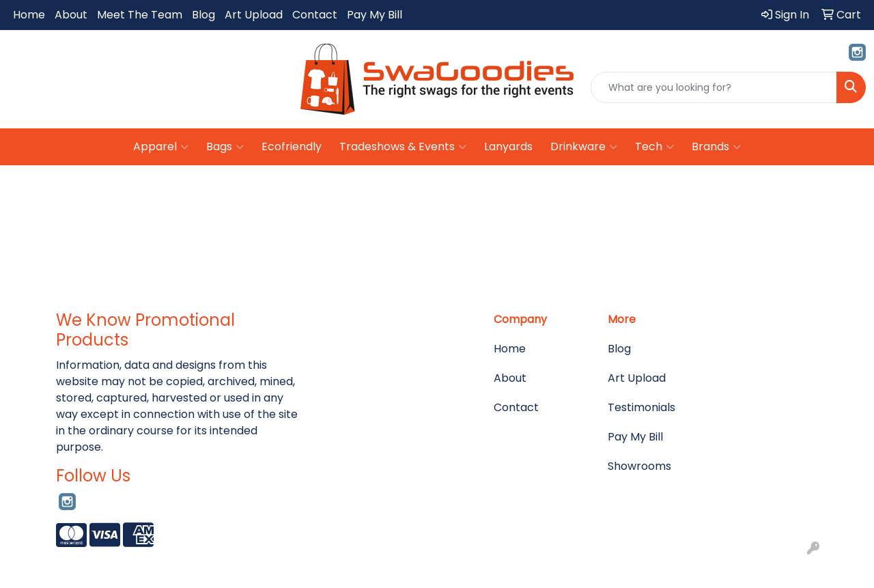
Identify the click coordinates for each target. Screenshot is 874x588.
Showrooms (639, 466)
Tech (654, 147)
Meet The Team (140, 15)
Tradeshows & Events (403, 147)
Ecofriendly (292, 146)
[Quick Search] (714, 87)
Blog (203, 15)
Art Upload (254, 15)
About (71, 15)
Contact (315, 15)
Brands (716, 147)
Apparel (161, 147)
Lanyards (508, 146)
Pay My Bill (375, 15)
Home (29, 15)
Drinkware (584, 147)
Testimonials (642, 407)
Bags (225, 147)
